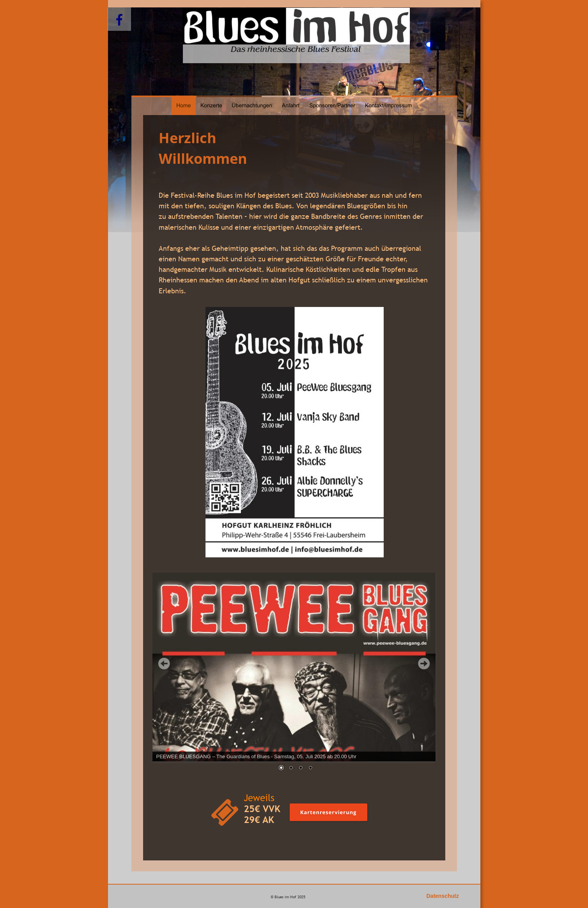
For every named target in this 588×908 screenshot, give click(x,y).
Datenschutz (443, 896)
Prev (164, 663)
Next (424, 663)
